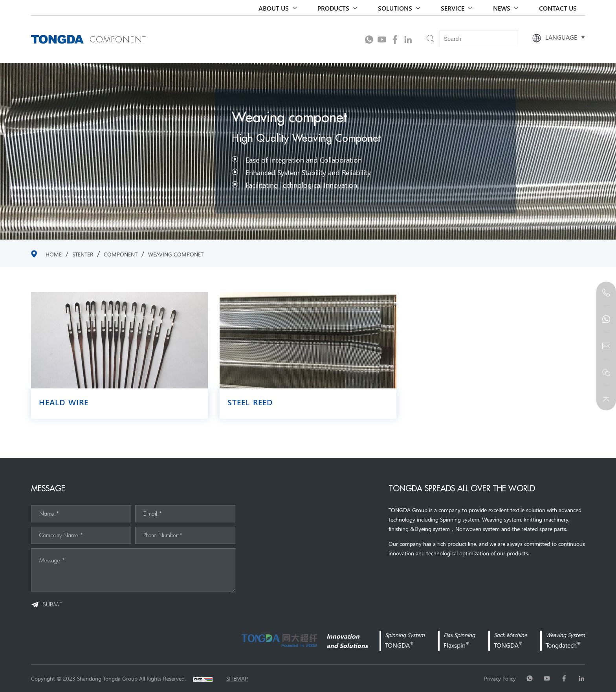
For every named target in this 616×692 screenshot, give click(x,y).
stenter (83, 254)
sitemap (237, 678)
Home (54, 254)
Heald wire (64, 402)
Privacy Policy (500, 678)
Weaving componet (176, 254)
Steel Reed (250, 402)
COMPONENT (121, 254)
